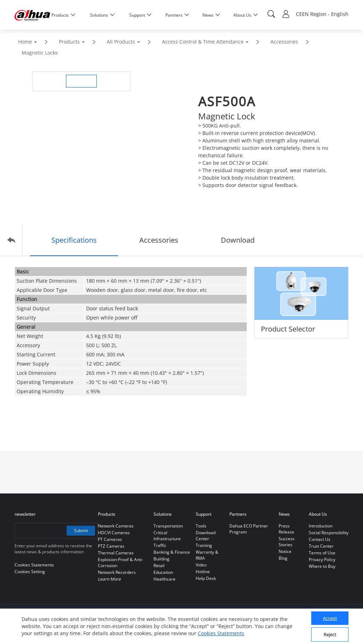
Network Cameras (116, 526)
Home (25, 42)
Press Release (286, 529)
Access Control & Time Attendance (203, 42)
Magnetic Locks (40, 53)
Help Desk (206, 578)
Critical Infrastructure (167, 536)
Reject (330, 634)
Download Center (206, 536)
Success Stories (287, 542)
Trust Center (321, 546)
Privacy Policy (322, 560)
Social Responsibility (329, 533)
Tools (201, 526)
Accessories (284, 42)
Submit (81, 530)
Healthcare (164, 579)
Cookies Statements (221, 633)
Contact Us (320, 539)
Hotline (203, 572)
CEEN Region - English (322, 14)
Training (204, 545)
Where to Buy (322, 566)
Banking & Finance (172, 552)
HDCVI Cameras (114, 533)
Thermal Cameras (116, 553)
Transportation (168, 526)
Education (163, 572)
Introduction (321, 526)
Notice (285, 551)
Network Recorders (117, 572)
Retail (159, 566)
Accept (330, 618)
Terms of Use (322, 553)
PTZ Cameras (111, 546)
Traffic (160, 545)
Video (201, 565)
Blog (283, 558)
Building (161, 559)
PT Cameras (110, 539)
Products (69, 42)
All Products (121, 42)
